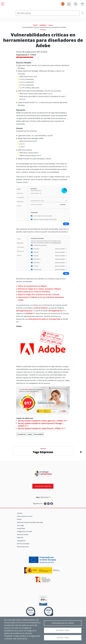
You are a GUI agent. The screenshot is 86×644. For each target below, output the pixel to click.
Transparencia (21, 541)
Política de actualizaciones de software (32, 286)
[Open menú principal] (2, 3)
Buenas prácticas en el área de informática (34, 292)
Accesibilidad (21, 528)
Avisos (51, 25)
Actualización (21, 434)
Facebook (29, 313)
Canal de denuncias (23, 547)
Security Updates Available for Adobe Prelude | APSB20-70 (41, 428)
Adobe (30, 434)
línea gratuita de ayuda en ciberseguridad (44, 319)
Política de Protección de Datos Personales (30, 522)
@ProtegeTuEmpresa (24, 311)
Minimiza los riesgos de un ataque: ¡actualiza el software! (39, 289)
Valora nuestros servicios (25, 516)
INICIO (35, 25)
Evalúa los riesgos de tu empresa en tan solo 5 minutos (39, 294)
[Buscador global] (48, 13)
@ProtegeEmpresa (55, 311)
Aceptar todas (63, 638)
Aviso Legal (20, 525)
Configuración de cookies (25, 531)
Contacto (20, 513)
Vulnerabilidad (38, 434)
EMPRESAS (43, 25)
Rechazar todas (63, 630)
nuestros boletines (41, 308)
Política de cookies (23, 534)
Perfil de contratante (23, 544)
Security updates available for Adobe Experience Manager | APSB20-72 (41, 425)
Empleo (19, 519)
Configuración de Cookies (63, 623)
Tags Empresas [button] (43, 452)
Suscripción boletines (43, 486)
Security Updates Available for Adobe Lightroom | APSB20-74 (42, 421)
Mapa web (20, 537)
